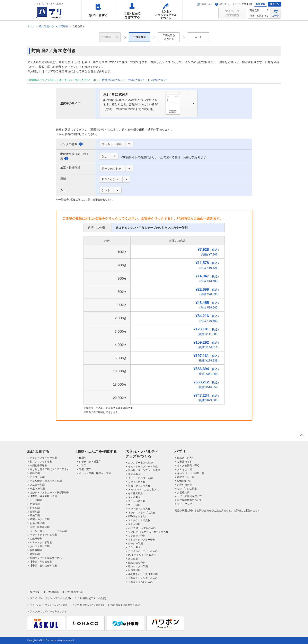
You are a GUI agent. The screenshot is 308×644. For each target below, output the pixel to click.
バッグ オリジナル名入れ (142, 528)
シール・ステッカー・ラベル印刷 (48, 531)
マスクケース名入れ (139, 520)
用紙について (136, 80)
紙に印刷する (98, 10)
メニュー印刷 (37, 485)
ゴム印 (83, 465)
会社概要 (35, 592)
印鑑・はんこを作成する (132, 10)
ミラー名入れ (135, 547)
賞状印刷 (35, 554)
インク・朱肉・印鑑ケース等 (95, 473)
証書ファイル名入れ (139, 486)
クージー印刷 (135, 543)
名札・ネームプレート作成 (143, 467)
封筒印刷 (35, 508)
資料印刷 (35, 473)
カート (275, 13)
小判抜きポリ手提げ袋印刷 (143, 574)
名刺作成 (35, 504)
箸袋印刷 (133, 559)
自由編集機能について (190, 500)
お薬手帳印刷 (37, 523)
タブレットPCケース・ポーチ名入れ (148, 532)
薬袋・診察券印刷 (40, 527)
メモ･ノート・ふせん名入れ (143, 489)
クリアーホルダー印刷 (140, 478)
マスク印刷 (134, 524)
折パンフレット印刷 (41, 462)
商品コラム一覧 (186, 477)
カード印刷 (36, 500)
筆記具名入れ (135, 474)
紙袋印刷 (35, 515)
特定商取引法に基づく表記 (125, 605)
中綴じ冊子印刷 (38, 465)
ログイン (274, 4)
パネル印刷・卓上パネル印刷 (46, 481)
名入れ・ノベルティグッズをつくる (166, 10)
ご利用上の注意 (74, 592)
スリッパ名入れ (137, 501)
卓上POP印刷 (37, 489)
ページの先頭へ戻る (302, 436)
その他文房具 (135, 493)
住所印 (83, 458)
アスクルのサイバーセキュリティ (48, 611)
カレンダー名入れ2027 (141, 463)
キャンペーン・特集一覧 (191, 473)
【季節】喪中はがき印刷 (43, 566)
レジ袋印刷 (134, 570)
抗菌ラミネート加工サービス (46, 558)
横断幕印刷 (36, 550)
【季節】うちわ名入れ (140, 582)
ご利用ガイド (205, 4)
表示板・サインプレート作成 (144, 470)
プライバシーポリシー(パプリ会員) (49, 605)
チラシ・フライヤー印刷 (43, 458)
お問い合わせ (223, 4)
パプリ (180, 452)
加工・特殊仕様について (109, 80)
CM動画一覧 (184, 481)
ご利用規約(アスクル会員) (92, 598)
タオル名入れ (135, 497)
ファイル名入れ (137, 482)
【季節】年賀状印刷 (41, 562)
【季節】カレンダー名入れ (143, 578)
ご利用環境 (53, 592)
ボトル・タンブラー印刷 (142, 540)
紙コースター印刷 (138, 566)
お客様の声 (183, 493)
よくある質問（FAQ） (190, 465)
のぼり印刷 (36, 539)
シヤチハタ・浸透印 (90, 462)
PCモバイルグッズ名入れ (142, 555)
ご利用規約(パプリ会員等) (89, 605)
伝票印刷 (35, 512)
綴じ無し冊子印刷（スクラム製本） (50, 469)
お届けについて (158, 80)
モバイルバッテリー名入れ (143, 551)
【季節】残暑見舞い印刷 (43, 496)
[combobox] (148, 103)
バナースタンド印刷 (41, 542)
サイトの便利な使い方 (190, 496)
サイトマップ (185, 504)
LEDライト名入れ (138, 516)
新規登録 (261, 4)
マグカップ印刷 (137, 536)
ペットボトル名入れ (139, 509)
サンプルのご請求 (187, 489)
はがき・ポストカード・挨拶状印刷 (50, 493)
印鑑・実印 (85, 469)
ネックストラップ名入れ (142, 513)
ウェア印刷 (134, 505)
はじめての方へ (186, 458)
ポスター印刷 (37, 477)
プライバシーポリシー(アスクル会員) (50, 598)
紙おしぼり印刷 (137, 563)
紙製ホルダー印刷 (40, 519)
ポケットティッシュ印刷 (43, 535)
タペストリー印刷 (40, 546)
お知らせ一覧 (185, 469)
